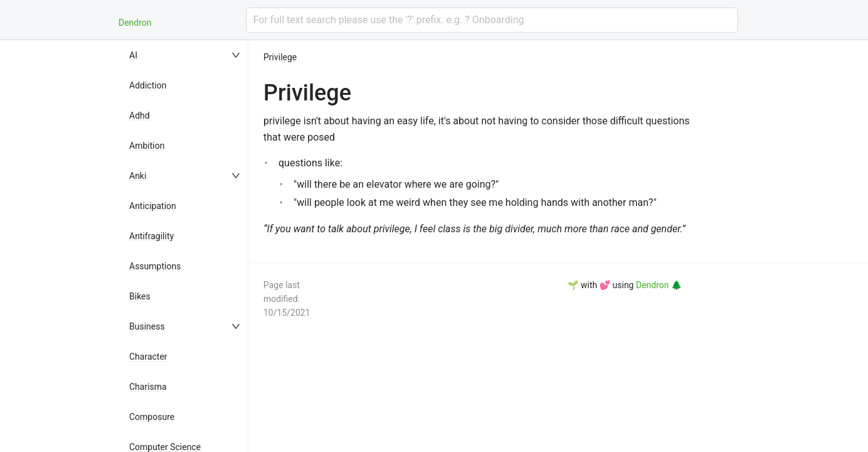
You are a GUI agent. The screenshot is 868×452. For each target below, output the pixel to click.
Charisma (148, 387)
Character (148, 357)
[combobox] (492, 20)
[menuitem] (186, 55)
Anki (138, 176)
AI (133, 55)
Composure (152, 417)
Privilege (280, 57)
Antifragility (151, 236)
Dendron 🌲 (659, 285)
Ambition (147, 146)
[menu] (186, 246)
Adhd (140, 116)
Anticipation (153, 206)
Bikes (140, 296)
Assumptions (155, 266)
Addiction (148, 85)
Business (147, 326)
